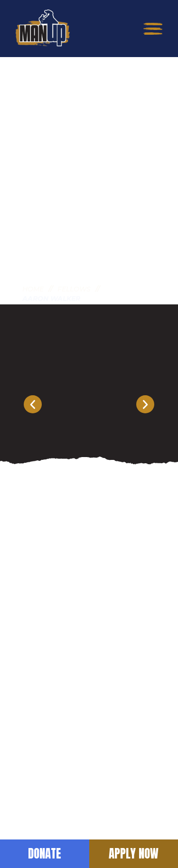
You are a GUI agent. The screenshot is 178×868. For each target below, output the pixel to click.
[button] (153, 29)
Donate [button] (45, 853)
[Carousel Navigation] (89, 404)
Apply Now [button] (134, 853)
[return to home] (42, 29)
